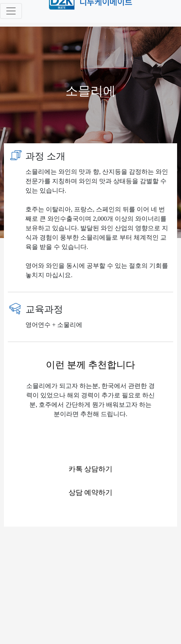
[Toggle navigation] (11, 11)
